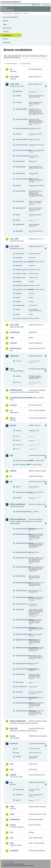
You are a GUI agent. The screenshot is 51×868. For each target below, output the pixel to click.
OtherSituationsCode (22, 656)
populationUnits (21, 167)
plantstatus (19, 795)
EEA (11, 2)
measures (19, 134)
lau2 (12, 769)
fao (11, 410)
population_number (22, 285)
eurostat (13, 405)
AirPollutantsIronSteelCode (22, 543)
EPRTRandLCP (16, 390)
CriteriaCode (20, 609)
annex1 (18, 487)
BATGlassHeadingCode (22, 583)
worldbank (14, 851)
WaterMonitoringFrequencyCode (22, 697)
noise (12, 814)
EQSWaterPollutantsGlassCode (22, 640)
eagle (18, 753)
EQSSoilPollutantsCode (22, 634)
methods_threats (21, 274)
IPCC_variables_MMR (22, 465)
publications (15, 819)
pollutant (19, 498)
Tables (5, 24)
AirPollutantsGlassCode (22, 534)
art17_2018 (14, 325)
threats (18, 215)
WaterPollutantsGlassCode (22, 703)
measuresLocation (22, 145)
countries (19, 102)
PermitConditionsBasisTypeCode (22, 669)
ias (11, 476)
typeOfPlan (19, 231)
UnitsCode (19, 692)
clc (17, 749)
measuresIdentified (22, 139)
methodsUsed (20, 161)
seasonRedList (21, 208)
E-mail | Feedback (8, 862)
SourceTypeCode (21, 687)
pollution (19, 282)
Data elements (7, 28)
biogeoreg (19, 258)
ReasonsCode (20, 674)
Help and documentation (10, 17)
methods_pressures (22, 270)
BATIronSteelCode (22, 591)
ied (11, 482)
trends (18, 220)
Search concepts (26, 64)
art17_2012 (14, 246)
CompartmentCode (22, 604)
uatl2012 (18, 757)
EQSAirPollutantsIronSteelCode (22, 628)
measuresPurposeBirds (22, 150)
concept (18, 431)
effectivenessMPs (21, 109)
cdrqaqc (18, 96)
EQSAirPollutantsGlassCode (22, 620)
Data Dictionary (17, 13)
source (18, 440)
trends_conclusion (22, 318)
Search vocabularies (12, 64)
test (11, 832)
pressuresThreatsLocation (22, 179)
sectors (18, 800)
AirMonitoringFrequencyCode (22, 529)
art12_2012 (14, 77)
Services (5, 39)
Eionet (10, 13)
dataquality (14, 356)
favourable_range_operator (22, 262)
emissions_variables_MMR (22, 461)
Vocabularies (7, 35)
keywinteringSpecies (22, 128)
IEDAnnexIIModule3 (18, 519)
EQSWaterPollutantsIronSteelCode (22, 648)
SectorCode (20, 682)
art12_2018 (14, 84)
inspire (13, 736)
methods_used (21, 278)
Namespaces (7, 42)
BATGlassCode (21, 576)
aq (11, 69)
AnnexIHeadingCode (22, 512)
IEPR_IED (14, 729)
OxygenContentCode (22, 663)
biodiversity (15, 332)
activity (18, 376)
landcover (14, 743)
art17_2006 (14, 239)
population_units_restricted (22, 289)
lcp (11, 782)
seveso (13, 825)
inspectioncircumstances (22, 492)
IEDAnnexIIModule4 (18, 721)
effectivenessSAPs (22, 119)
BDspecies (19, 91)
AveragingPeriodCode (22, 552)
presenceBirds (20, 173)
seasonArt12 (20, 201)
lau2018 (13, 775)
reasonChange (20, 191)
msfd (12, 807)
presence (19, 293)
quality (18, 297)
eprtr (12, 369)
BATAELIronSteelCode (22, 567)
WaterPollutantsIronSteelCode (22, 711)
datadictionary (16, 348)
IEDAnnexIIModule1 (18, 504)
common (14, 343)
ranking (18, 186)
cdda (12, 338)
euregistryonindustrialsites (19, 398)
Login (35, 5)
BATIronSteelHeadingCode (22, 597)
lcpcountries (20, 790)
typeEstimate (20, 224)
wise (12, 843)
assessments (20, 254)
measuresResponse (22, 156)
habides (13, 471)
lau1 (12, 764)
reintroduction (20, 305)
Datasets (6, 21)
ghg (12, 455)
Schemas (6, 32)
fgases (13, 418)
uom (12, 838)
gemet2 (13, 425)
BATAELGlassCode (22, 558)
